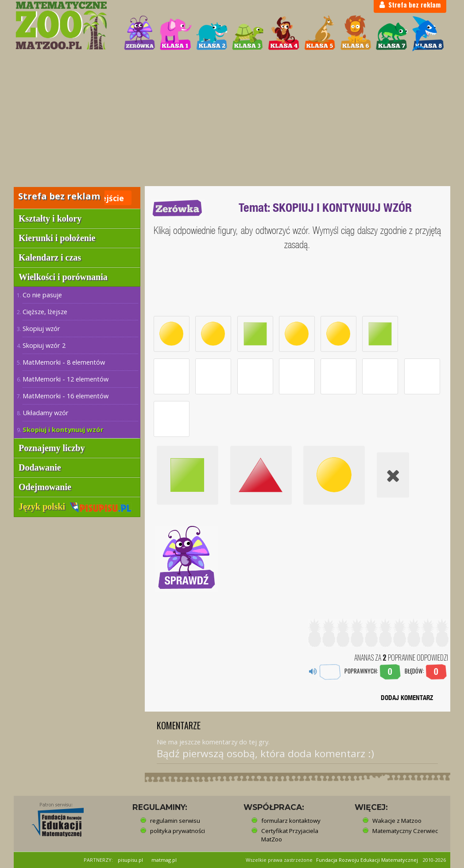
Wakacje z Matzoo (397, 821)
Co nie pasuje (42, 295)
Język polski (75, 506)
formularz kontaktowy (291, 821)
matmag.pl (164, 860)
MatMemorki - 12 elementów (66, 379)
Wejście (109, 198)
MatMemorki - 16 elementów (66, 396)
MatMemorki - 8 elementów (64, 362)
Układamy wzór (46, 413)
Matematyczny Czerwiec (405, 831)
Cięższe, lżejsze (45, 311)
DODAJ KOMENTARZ (407, 698)
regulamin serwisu (175, 821)
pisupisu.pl (130, 860)
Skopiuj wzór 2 (44, 345)
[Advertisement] (232, 120)
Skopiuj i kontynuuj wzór (63, 429)
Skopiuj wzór (41, 328)
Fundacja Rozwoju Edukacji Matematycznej (367, 860)
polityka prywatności (178, 831)
